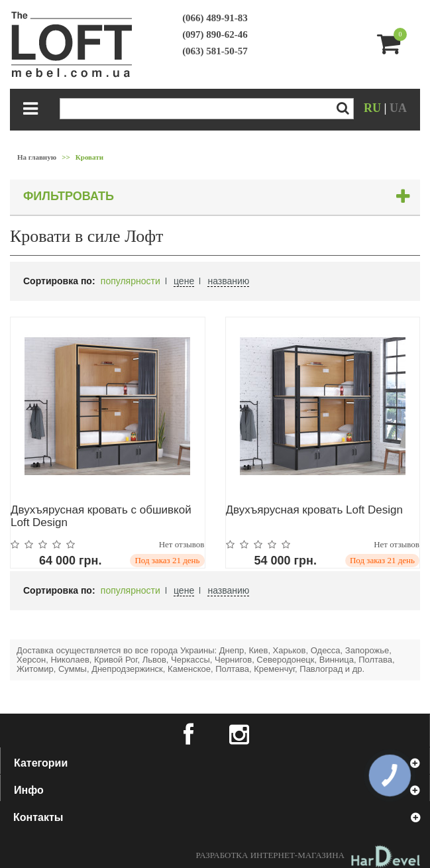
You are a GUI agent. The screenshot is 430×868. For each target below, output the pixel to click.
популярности (131, 281)
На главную (37, 157)
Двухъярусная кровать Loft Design (314, 510)
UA (398, 108)
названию (228, 281)
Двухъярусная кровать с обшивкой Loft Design (101, 516)
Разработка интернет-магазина (308, 856)
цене (184, 281)
